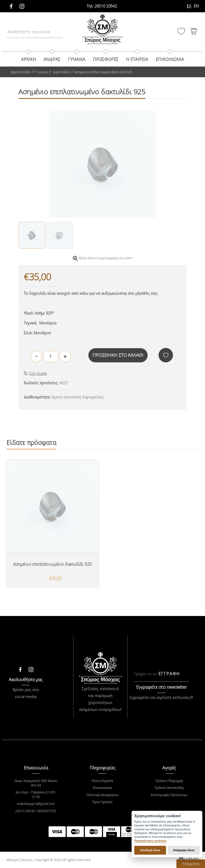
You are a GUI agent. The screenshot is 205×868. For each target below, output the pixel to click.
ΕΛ (189, 6)
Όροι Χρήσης (103, 802)
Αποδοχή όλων (150, 850)
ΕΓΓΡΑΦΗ (169, 674)
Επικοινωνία (103, 788)
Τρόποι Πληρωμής (169, 781)
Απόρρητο (191, 864)
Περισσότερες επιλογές (150, 841)
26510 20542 (102, 6)
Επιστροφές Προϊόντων (169, 795)
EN (196, 6)
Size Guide (35, 373)
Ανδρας (52, 59)
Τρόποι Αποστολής (169, 788)
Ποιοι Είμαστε (103, 781)
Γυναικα (77, 59)
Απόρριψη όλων (184, 850)
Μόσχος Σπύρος (102, 29)
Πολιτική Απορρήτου (102, 795)
